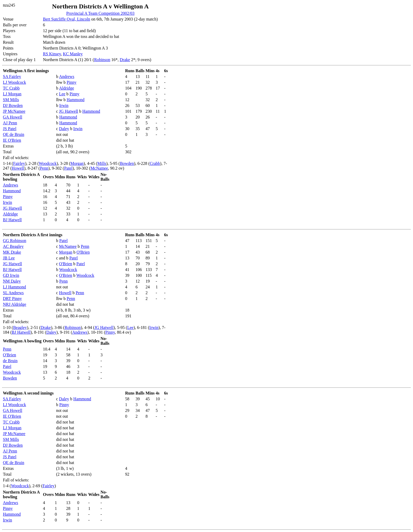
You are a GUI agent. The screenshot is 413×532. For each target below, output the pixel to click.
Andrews (67, 77)
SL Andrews (13, 293)
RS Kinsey (52, 54)
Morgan (77, 163)
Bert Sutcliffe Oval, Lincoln (67, 19)
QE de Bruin (14, 134)
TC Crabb (11, 88)
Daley (64, 129)
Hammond (76, 100)
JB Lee (9, 258)
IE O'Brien (12, 140)
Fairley (19, 163)
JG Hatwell (68, 111)
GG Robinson (14, 241)
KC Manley (73, 54)
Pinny (72, 82)
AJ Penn (10, 123)
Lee (62, 94)
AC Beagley (13, 246)
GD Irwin (11, 275)
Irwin (64, 105)
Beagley (20, 327)
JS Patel (10, 129)
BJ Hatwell (12, 220)
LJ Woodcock (14, 82)
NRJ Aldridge (14, 304)
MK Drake (12, 252)
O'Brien (83, 252)
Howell (18, 168)
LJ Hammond (14, 287)
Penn (44, 168)
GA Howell (13, 117)
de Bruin (10, 361)
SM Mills (11, 100)
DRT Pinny (12, 299)
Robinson (102, 60)
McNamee (99, 168)
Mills (102, 163)
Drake (125, 60)
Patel (68, 168)
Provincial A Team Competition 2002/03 (100, 13)
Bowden (127, 163)
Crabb (155, 163)
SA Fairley (12, 77)
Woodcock (48, 163)
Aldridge (67, 88)
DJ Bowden (13, 105)
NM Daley (12, 281)
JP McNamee (14, 111)
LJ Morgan (12, 94)
